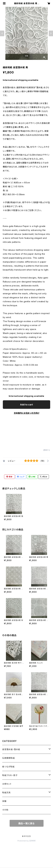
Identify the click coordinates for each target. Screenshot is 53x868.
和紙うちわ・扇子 (10, 775)
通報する (47, 450)
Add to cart (26, 405)
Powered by (27, 841)
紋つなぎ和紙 (8, 767)
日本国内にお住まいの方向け (27, 413)
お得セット (7, 784)
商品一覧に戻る (27, 823)
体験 (4, 801)
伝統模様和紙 (9, 758)
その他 (5, 810)
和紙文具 (6, 792)
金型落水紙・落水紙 (11, 749)
